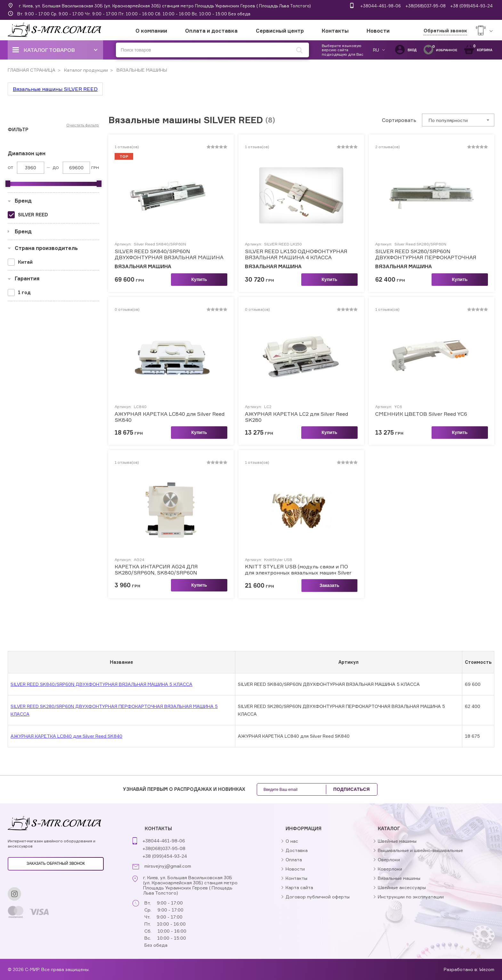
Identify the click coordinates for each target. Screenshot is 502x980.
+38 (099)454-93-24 (471, 6)
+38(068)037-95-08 (425, 6)
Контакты (335, 31)
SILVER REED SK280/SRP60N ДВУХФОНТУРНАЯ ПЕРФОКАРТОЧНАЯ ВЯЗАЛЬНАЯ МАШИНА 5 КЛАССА (426, 254)
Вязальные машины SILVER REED (55, 89)
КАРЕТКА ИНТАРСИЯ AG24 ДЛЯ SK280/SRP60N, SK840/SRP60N (156, 570)
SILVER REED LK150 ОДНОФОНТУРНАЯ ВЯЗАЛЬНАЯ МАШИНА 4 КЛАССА (296, 254)
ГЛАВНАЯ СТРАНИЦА (32, 70)
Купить (199, 279)
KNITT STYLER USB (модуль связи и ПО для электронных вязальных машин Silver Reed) (298, 570)
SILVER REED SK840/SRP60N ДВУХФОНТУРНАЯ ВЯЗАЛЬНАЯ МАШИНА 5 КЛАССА (169, 254)
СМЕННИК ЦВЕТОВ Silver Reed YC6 (421, 414)
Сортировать (399, 120)
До (56, 168)
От (10, 168)
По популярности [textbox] (448, 120)
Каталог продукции (85, 70)
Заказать (329, 585)
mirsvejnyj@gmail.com (168, 866)
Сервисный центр (280, 31)
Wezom (487, 969)
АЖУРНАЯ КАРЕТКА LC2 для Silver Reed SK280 (296, 417)
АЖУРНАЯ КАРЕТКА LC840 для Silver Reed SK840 (170, 417)
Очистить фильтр (83, 125)
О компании (151, 31)
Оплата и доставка (211, 31)
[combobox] (458, 120)
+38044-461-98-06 (381, 6)
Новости (378, 31)
